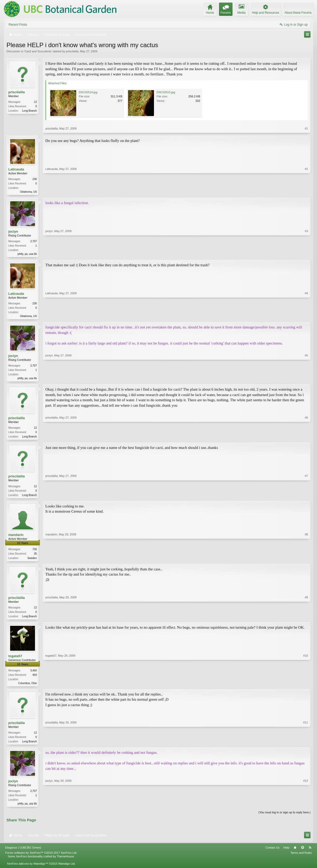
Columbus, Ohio (27, 687)
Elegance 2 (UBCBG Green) (23, 853)
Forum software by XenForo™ (41, 858)
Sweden (32, 561)
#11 (306, 745)
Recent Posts (18, 25)
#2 (306, 191)
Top (302, 853)
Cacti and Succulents (38, 51)
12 (35, 102)
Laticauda (16, 169)
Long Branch (29, 111)
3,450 (34, 675)
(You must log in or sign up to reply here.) (284, 818)
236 (35, 179)
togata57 (15, 660)
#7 (306, 497)
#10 (306, 687)
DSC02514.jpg (88, 92)
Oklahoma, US (28, 192)
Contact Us (272, 853)
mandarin (16, 538)
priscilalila (72, 51)
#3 (306, 254)
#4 (306, 317)
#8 (306, 561)
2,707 (34, 242)
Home (295, 853)
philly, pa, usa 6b (27, 254)
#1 (306, 128)
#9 (306, 619)
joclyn (13, 232)
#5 (306, 379)
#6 (306, 438)
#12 (306, 808)
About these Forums (298, 13)
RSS (310, 853)
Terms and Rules (301, 858)
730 (35, 552)
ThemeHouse (65, 862)
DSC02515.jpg (166, 92)
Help (286, 853)
